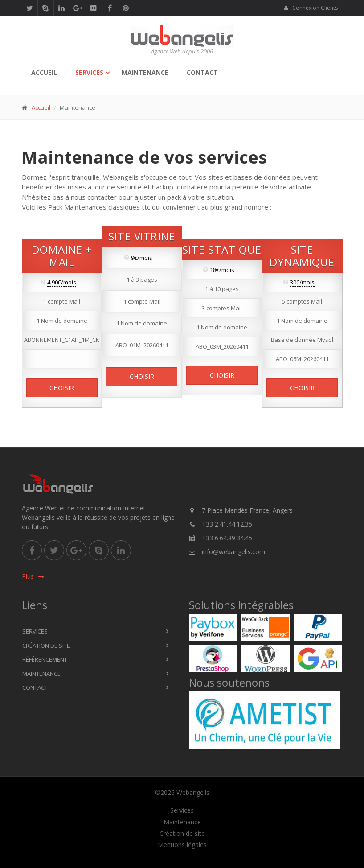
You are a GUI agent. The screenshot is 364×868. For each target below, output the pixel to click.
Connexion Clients (311, 8)
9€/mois (142, 258)
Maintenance (145, 72)
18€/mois (222, 270)
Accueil (44, 72)
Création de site (46, 646)
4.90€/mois (62, 283)
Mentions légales (182, 845)
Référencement (45, 659)
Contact (202, 72)
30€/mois (302, 283)
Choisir (62, 388)
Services (89, 72)
